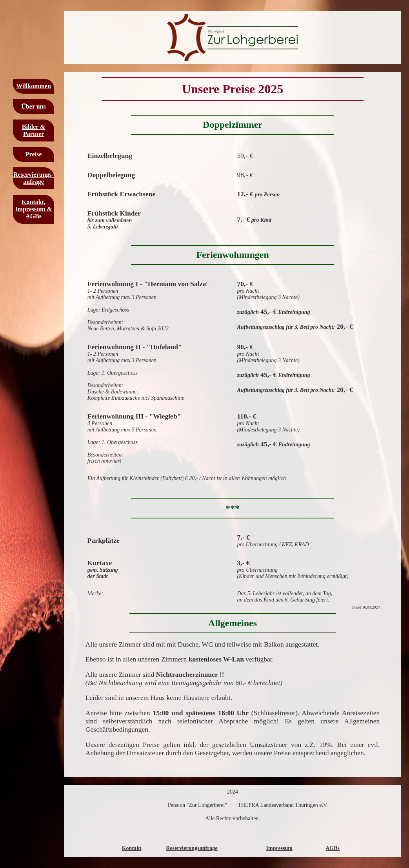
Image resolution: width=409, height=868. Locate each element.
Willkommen (34, 86)
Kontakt (132, 848)
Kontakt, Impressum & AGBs (33, 209)
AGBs (333, 848)
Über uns (33, 106)
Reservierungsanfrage (192, 848)
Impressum (279, 848)
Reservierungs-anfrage (34, 178)
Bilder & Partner (34, 130)
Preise (34, 154)
